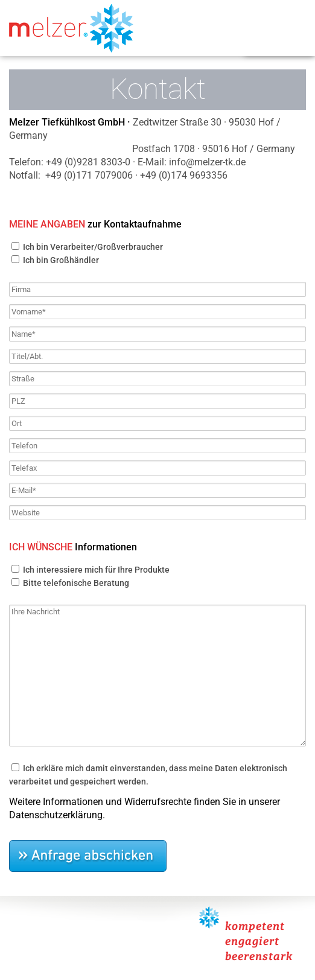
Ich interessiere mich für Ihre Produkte (95, 570)
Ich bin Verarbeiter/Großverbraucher (92, 247)
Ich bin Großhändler (60, 260)
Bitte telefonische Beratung (75, 583)
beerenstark (259, 956)
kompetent (255, 926)
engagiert (252, 941)
